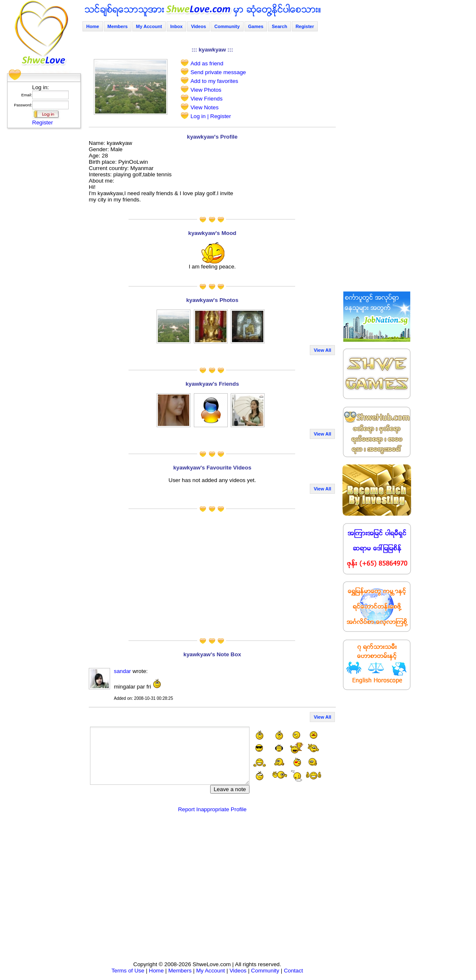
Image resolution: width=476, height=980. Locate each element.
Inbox (176, 26)
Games (256, 26)
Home (93, 26)
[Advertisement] (41, 258)
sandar (122, 671)
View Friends (207, 99)
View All (322, 350)
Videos (198, 26)
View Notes (205, 107)
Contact (293, 971)
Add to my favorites (214, 81)
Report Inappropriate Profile (212, 809)
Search (279, 26)
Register (43, 122)
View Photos (206, 90)
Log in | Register (211, 116)
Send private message (218, 72)
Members (118, 26)
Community (227, 26)
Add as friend (207, 63)
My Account (149, 26)
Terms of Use (128, 971)
